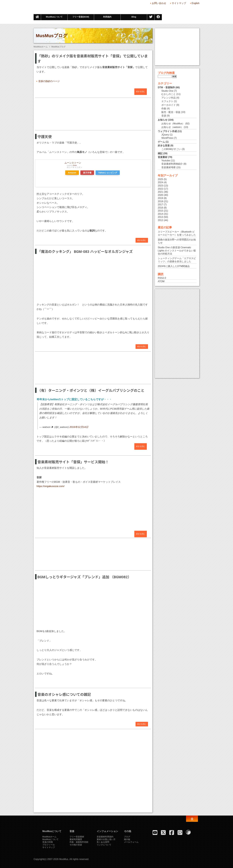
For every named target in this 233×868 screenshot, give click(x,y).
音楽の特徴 (48, 842)
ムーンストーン (73, 163)
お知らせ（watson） (172, 127)
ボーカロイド (169, 105)
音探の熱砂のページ (49, 81)
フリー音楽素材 (77, 837)
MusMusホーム (41, 47)
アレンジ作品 (169, 98)
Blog (134, 17)
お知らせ (163, 120)
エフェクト (167, 101)
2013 (160, 217)
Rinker (75, 165)
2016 (160, 208)
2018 (160, 201)
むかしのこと (169, 94)
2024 (160, 182)
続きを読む (141, 92)
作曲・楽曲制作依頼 (79, 842)
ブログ (127, 837)
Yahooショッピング (108, 173)
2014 (160, 214)
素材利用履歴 (76, 839)
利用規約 (107, 17)
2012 (160, 220)
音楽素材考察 (169, 167)
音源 (164, 116)
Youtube (166, 161)
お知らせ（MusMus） (173, 124)
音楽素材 (163, 157)
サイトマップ (179, 3)
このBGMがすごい (171, 149)
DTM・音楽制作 (166, 87)
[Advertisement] (93, 112)
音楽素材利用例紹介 (172, 164)
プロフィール (49, 845)
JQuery (165, 135)
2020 (160, 195)
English (196, 3)
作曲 (164, 109)
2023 (160, 186)
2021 (160, 192)
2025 (160, 179)
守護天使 (45, 137)
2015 (160, 211)
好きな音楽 (164, 146)
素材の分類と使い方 (106, 839)
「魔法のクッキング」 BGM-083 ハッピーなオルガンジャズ (85, 252)
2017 (160, 205)
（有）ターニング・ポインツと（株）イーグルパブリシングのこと (91, 391)
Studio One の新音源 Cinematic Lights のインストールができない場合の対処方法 (177, 251)
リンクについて (104, 845)
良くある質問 (103, 842)
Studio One (167, 91)
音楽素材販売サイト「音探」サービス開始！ (73, 462)
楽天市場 (87, 173)
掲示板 (127, 839)
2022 (160, 189)
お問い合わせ (159, 3)
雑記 (160, 153)
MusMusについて (54, 17)
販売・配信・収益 (171, 112)
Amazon (72, 173)
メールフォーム (131, 842)
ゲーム (161, 142)
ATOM (161, 281)
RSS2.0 (162, 278)
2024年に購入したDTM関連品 (174, 266)
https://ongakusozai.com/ (51, 486)
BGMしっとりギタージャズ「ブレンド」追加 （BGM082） (84, 577)
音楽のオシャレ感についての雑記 (64, 695)
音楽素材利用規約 (105, 837)
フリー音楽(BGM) (81, 17)
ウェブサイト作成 (167, 131)
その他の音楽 (76, 845)
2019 (160, 198)
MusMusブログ (52, 36)
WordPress (167, 138)
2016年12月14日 (79, 427)
